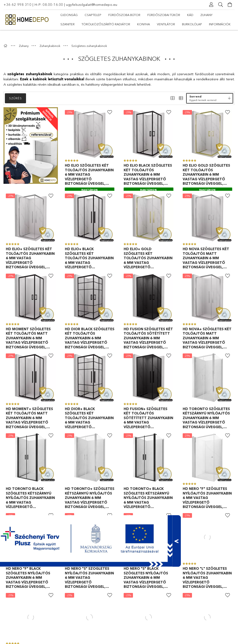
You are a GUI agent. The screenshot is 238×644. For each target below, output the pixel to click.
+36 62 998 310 (17, 5)
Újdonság (69, 15)
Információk (220, 24)
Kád (190, 15)
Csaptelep (93, 15)
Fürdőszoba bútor (124, 15)
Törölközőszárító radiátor (106, 24)
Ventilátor (166, 24)
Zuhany (206, 15)
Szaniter (68, 24)
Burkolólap (192, 24)
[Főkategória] (6, 36)
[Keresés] (221, 5)
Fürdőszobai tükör (164, 15)
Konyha (144, 24)
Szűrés (15, 89)
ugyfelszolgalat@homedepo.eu (92, 5)
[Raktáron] (90, 180)
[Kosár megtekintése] (230, 5)
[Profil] (211, 5)
